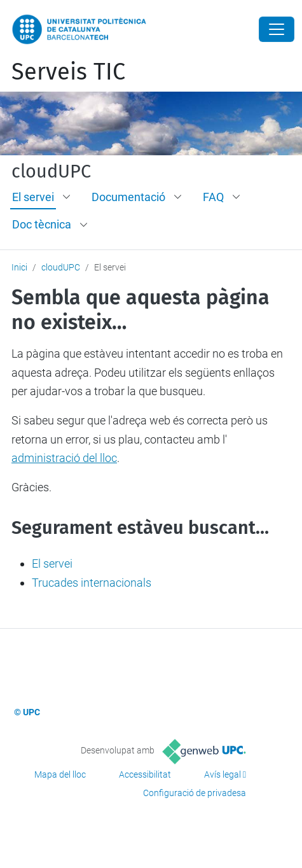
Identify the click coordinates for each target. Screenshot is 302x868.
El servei (33, 197)
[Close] (277, 29)
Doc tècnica (42, 224)
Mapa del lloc (60, 774)
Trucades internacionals (92, 583)
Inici (19, 267)
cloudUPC (51, 172)
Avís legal (223, 774)
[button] (67, 197)
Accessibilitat (145, 774)
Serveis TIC (68, 72)
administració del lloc (64, 458)
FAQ (213, 197)
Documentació (128, 197)
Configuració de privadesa (195, 793)
